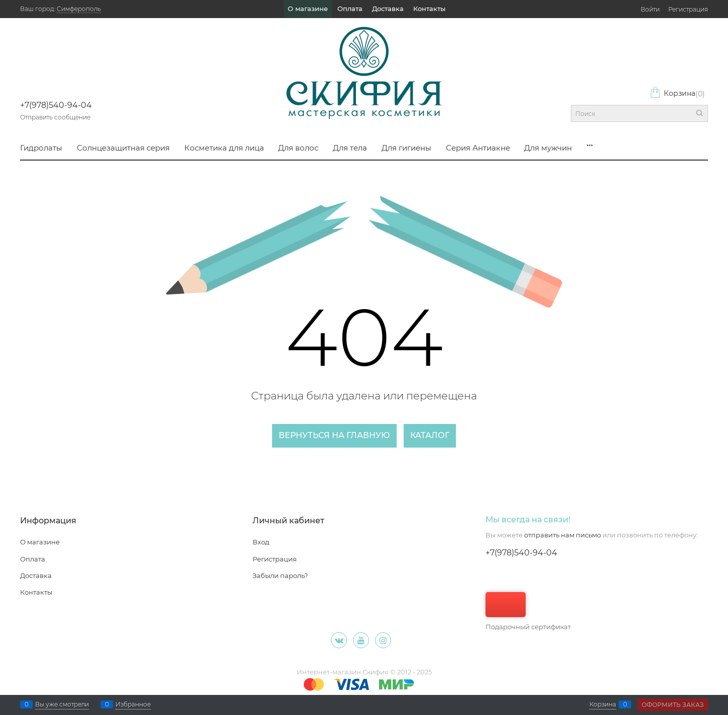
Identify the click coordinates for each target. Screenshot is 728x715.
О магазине (308, 9)
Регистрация (688, 9)
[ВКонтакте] (339, 640)
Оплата (350, 9)
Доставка (388, 9)
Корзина (677, 94)
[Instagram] (383, 640)
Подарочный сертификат (528, 611)
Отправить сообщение (55, 117)
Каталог (430, 435)
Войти (650, 9)
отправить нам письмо (563, 535)
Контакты (429, 9)
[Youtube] (361, 640)
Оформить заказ (673, 705)
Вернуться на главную (334, 435)
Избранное (133, 704)
